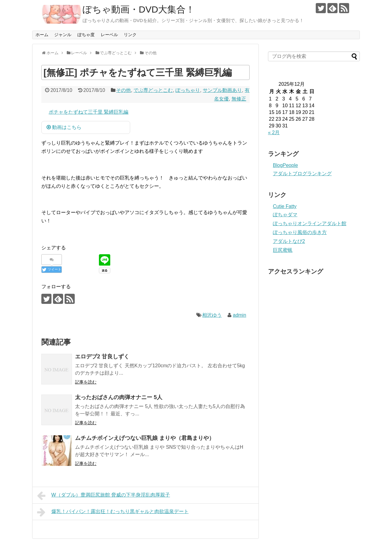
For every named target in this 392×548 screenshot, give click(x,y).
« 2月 (274, 132)
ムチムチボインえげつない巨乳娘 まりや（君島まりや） (145, 438)
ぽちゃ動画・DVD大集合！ (139, 9)
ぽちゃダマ (285, 215)
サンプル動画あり (222, 90)
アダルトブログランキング (302, 174)
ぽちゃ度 (86, 35)
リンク (130, 35)
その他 (123, 90)
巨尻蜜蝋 (283, 250)
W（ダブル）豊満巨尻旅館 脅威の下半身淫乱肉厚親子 (104, 496)
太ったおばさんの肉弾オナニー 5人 (119, 397)
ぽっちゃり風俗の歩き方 (300, 232)
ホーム (42, 35)
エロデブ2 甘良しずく (102, 357)
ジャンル (63, 35)
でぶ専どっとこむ (153, 90)
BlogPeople (285, 165)
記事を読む (86, 382)
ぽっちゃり (188, 90)
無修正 (239, 99)
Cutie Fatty (285, 206)
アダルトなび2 (289, 241)
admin (239, 315)
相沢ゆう (212, 315)
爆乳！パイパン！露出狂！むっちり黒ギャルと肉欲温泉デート (113, 512)
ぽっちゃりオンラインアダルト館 (310, 223)
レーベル (109, 35)
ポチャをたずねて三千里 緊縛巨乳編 (89, 112)
